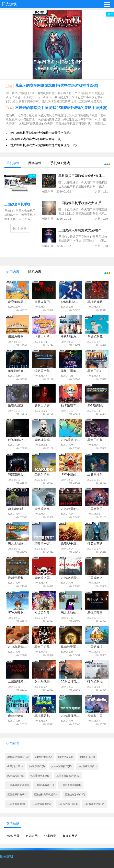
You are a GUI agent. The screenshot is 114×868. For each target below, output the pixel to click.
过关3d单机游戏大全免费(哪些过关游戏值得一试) (43, 145)
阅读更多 (20, 228)
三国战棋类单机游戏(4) (46, 795)
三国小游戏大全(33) (18, 785)
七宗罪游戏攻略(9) (40, 776)
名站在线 (32, 836)
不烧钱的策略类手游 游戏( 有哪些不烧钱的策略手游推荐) (61, 108)
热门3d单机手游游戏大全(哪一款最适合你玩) (40, 133)
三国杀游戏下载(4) (68, 804)
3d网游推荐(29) (44, 757)
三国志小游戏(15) (44, 785)
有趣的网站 (70, 836)
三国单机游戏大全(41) (68, 776)
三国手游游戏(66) (17, 804)
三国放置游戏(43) (42, 804)
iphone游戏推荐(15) (62, 766)
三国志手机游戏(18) (71, 785)
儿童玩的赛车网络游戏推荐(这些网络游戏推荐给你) (57, 86)
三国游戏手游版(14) (94, 804)
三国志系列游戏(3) (17, 795)
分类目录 (50, 836)
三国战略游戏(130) (75, 795)
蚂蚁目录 (13, 836)
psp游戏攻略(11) (87, 766)
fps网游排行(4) (37, 766)
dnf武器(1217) (87, 757)
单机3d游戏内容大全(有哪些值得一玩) (36, 139)
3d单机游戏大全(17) (18, 757)
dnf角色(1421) (15, 766)
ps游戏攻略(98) (16, 776)
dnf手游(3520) (66, 757)
